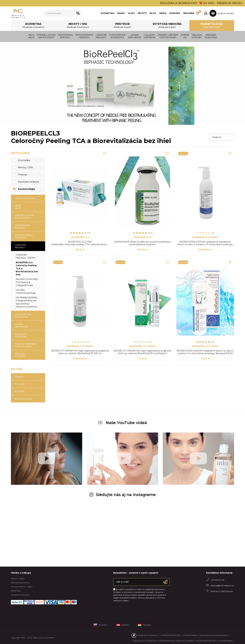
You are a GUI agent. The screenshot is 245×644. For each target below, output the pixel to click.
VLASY (131, 13)
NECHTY (142, 13)
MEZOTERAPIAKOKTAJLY (65, 36)
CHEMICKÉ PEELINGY (101, 36)
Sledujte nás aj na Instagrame (123, 495)
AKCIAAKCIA (31, 36)
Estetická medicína (167, 26)
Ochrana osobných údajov (22, 587)
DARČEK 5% (185, 36)
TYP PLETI (20, 384)
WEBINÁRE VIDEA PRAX (211, 36)
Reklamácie (16, 591)
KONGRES (175, 13)
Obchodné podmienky (20, 583)
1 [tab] (119, 121)
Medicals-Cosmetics (148, 635)
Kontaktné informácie (20, 595)
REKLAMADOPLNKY (197, 36)
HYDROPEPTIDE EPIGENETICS (117, 36)
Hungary (145, 625)
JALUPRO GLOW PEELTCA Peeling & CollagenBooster (27, 282)
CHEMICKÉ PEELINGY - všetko (26, 256)
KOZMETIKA (108, 13)
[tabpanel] (122, 83)
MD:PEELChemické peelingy (26, 291)
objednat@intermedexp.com (222, 586)
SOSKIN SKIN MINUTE (135, 36)
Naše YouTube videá (123, 423)
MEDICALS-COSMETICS (145, 641)
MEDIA (163, 13)
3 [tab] (126, 121)
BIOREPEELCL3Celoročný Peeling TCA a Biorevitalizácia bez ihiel (27, 268)
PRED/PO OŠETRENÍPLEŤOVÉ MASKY (168, 36)
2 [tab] (122, 121)
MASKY (121, 13)
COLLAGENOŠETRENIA (150, 36)
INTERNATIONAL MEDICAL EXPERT (176, 641)
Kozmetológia (212, 26)
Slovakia (100, 625)
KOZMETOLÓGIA (23, 399)
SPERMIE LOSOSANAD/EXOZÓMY (46, 36)
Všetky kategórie (25, 198)
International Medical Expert (214, 635)
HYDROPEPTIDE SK (170, 635)
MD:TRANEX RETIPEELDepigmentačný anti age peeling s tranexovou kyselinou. (27, 302)
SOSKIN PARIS (190, 635)
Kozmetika (33, 26)
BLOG (153, 13)
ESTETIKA (20, 391)
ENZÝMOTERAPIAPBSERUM (84, 36)
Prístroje (122, 26)
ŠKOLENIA (189, 13)
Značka (19, 377)
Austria (122, 625)
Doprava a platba (18, 579)
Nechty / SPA (78, 26)
